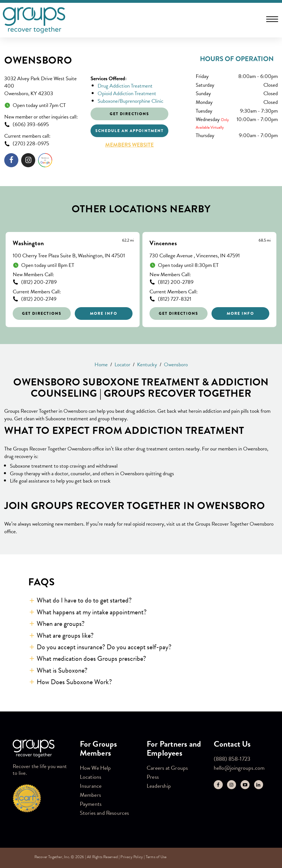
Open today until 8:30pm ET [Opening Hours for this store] (188, 265)
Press (153, 777)
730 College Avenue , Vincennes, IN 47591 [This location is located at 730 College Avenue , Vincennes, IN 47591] (195, 256)
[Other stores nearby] (141, 275)
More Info (104, 313)
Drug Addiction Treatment (125, 86)
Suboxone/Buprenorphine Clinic (130, 101)
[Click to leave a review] (45, 161)
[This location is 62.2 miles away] (128, 240)
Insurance (91, 786)
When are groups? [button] (61, 624)
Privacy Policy (132, 857)
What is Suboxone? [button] (62, 670)
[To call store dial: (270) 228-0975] (43, 144)
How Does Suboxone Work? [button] (74, 682)
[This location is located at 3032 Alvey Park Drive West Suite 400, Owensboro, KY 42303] (43, 86)
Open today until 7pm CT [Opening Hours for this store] (39, 105)
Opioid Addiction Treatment (127, 93)
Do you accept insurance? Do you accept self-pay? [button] (104, 647)
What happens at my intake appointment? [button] (92, 612)
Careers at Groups (167, 768)
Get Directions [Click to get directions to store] (129, 114)
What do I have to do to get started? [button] (84, 600)
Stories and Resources (104, 813)
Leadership (159, 786)
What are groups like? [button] (65, 635)
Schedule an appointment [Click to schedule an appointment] (129, 131)
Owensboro (38, 60)
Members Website (129, 145)
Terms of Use (156, 857)
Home (101, 364)
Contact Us (232, 744)
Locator (122, 364)
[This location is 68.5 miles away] (265, 240)
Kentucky (147, 364)
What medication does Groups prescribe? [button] (91, 659)
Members (90, 795)
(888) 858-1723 (232, 759)
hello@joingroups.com (239, 768)
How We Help (95, 768)
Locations (91, 777)
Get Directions (42, 313)
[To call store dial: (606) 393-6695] (43, 125)
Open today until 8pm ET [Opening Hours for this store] (48, 265)
